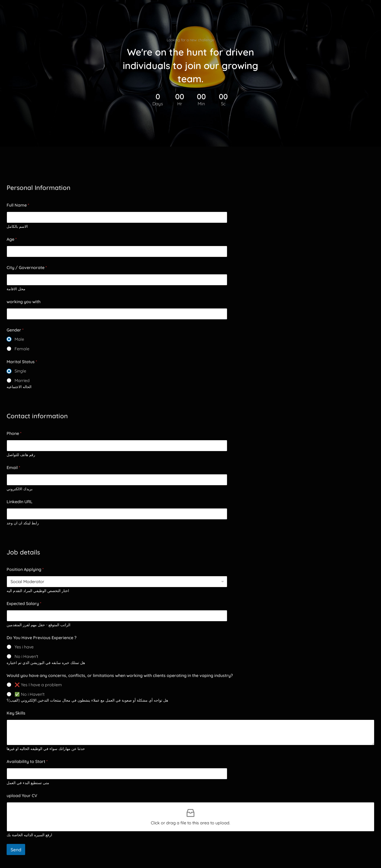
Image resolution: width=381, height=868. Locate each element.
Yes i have (24, 647)
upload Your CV (22, 796)
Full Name (18, 205)
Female (22, 349)
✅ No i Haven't (30, 694)
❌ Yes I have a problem (38, 685)
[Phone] (117, 446)
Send (16, 850)
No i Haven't (26, 656)
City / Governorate (27, 268)
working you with (24, 302)
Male (19, 339)
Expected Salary (24, 604)
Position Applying (25, 569)
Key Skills (16, 713)
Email (13, 468)
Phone (14, 433)
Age (12, 239)
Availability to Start (27, 762)
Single (20, 371)
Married (22, 380)
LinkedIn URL (20, 502)
